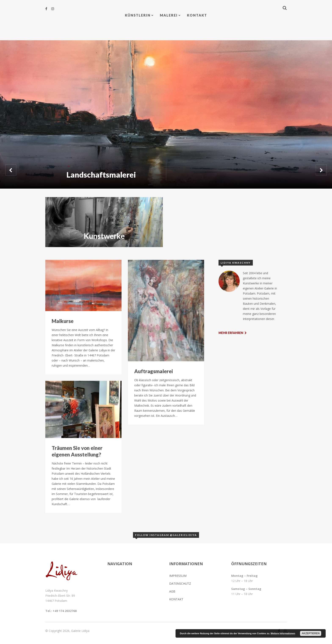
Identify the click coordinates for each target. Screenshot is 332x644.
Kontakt (197, 15)
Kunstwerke (104, 236)
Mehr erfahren (233, 333)
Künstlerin (138, 15)
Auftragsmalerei (154, 371)
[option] (166, 114)
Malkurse (63, 321)
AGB (172, 591)
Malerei (169, 15)
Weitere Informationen (283, 633)
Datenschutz (180, 583)
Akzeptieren (311, 633)
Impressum (178, 576)
